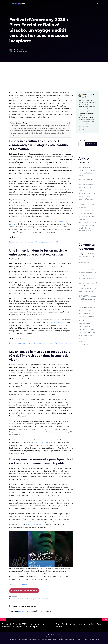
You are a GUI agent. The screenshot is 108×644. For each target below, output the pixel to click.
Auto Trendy (88, 639)
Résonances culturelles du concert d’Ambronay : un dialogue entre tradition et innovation (40, 126)
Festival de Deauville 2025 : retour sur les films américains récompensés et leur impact (23, 625)
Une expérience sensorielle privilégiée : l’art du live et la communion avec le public (37, 133)
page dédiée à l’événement (57, 322)
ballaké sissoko (16, 599)
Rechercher (83, 140)
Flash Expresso (70, 639)
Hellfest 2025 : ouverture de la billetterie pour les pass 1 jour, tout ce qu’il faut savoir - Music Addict (87, 302)
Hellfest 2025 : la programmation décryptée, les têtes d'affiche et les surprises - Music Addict (87, 327)
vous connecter (24, 611)
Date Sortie (96, 639)
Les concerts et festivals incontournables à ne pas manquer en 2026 (34, 242)
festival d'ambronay (28, 599)
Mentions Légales (51, 637)
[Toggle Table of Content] (67, 123)
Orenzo (81, 639)
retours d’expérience (36, 525)
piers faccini (44, 599)
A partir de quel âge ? (58, 639)
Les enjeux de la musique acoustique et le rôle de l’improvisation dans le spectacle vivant (40, 131)
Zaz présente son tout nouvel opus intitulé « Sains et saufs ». (80, 625)
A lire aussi (17, 135)
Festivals (14, 597)
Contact (60, 637)
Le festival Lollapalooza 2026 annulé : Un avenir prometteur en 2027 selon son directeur (41, 343)
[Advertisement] (54, 75)
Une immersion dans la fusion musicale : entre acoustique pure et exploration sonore (39, 128)
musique (37, 599)
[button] (94, 4)
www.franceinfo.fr (22, 584)
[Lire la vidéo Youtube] (41, 549)
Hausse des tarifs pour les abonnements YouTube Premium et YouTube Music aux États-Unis (87, 185)
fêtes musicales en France (43, 443)
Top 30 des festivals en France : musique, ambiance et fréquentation (87, 338)
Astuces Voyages (46, 639)
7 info (76, 639)
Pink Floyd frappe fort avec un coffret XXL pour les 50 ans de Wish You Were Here (87, 260)
